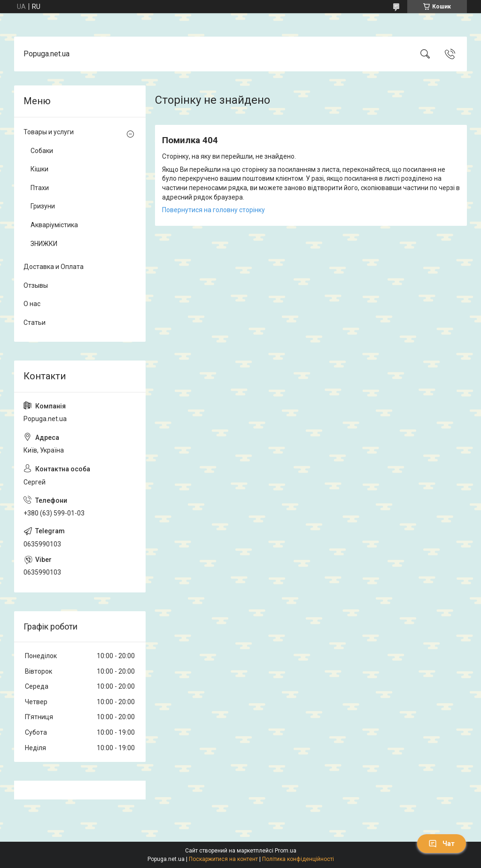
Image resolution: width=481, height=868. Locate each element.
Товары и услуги (49, 132)
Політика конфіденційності (298, 859)
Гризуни (43, 206)
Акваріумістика (54, 225)
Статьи (35, 323)
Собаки (42, 151)
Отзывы (36, 285)
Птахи (40, 188)
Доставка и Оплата (54, 267)
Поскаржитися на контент (223, 859)
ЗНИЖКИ (44, 244)
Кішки (39, 169)
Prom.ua (286, 851)
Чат (442, 844)
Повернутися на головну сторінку (213, 210)
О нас (32, 304)
